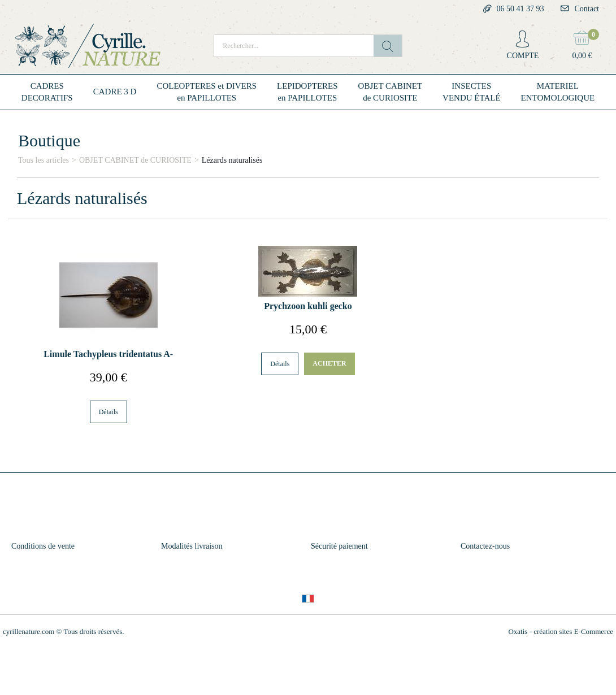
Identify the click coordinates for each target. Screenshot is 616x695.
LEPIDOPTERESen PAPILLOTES (307, 92)
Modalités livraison (192, 546)
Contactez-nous (485, 546)
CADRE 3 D (115, 92)
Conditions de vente (43, 546)
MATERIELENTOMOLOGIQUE (558, 92)
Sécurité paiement (339, 546)
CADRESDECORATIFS (47, 92)
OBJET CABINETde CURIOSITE (390, 92)
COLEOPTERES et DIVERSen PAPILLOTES (207, 92)
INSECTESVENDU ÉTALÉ (472, 92)
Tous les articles (44, 160)
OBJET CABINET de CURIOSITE (135, 160)
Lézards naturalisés (232, 160)
